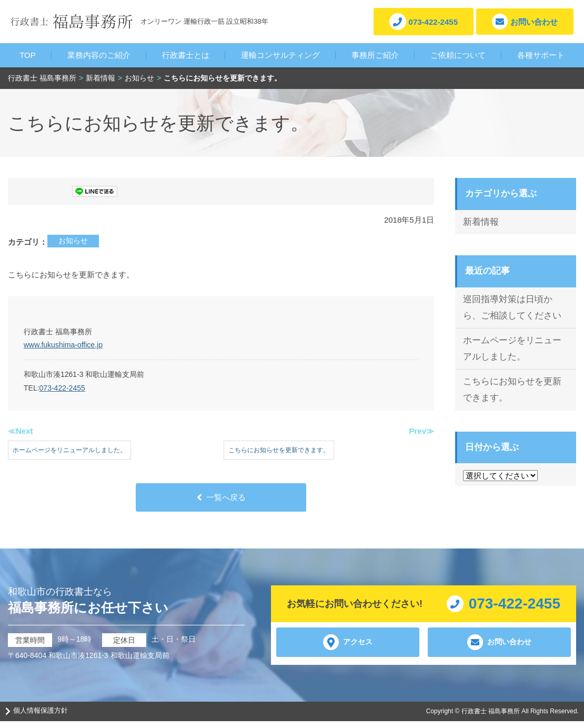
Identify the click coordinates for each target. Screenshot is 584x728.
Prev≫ (421, 431)
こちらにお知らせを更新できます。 (512, 390)
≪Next (21, 431)
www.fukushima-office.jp (63, 345)
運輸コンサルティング (280, 55)
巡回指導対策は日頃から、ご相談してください (512, 307)
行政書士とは (186, 55)
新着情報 (481, 222)
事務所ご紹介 (375, 55)
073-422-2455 (62, 388)
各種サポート (541, 55)
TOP (28, 55)
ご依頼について (458, 55)
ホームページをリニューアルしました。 (512, 348)
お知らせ (73, 241)
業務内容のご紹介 (99, 55)
